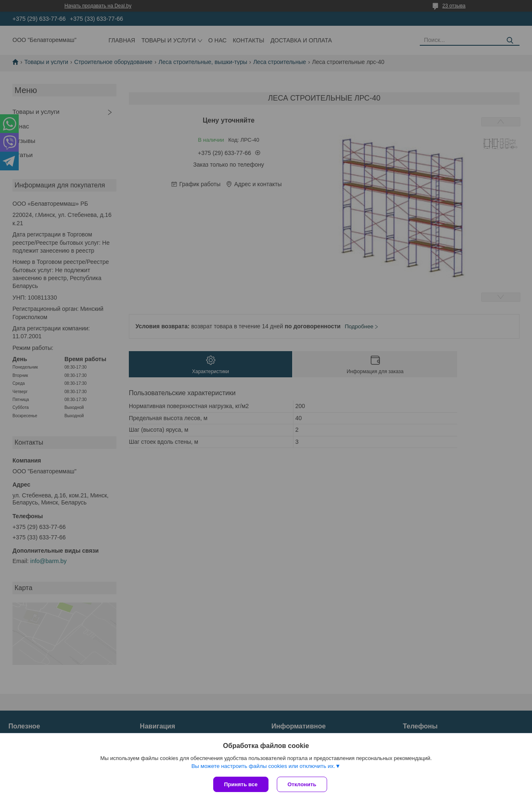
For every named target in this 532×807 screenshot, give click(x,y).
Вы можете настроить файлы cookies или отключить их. (263, 766)
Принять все (241, 784)
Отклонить (302, 784)
